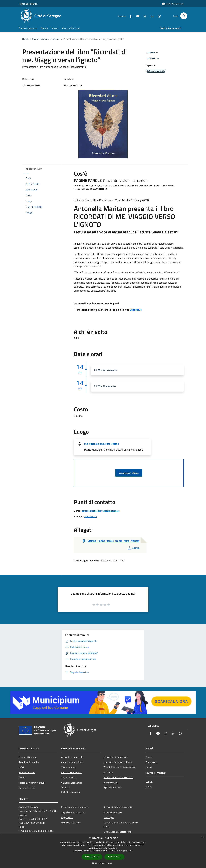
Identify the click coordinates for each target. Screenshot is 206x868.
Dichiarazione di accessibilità (117, 832)
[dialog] (103, 851)
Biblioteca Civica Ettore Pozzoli (102, 444)
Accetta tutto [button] (92, 857)
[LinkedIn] (151, 16)
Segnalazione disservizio (73, 812)
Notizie (149, 757)
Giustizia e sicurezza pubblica (118, 762)
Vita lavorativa (68, 767)
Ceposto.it (136, 310)
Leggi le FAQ (67, 817)
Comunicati (151, 762)
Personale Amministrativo (32, 783)
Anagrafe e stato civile (72, 757)
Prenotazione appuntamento (75, 807)
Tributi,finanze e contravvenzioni (120, 767)
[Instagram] (144, 16)
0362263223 (90, 516)
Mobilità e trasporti (71, 792)
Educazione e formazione (116, 757)
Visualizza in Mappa (129, 473)
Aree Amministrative (29, 762)
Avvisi (149, 767)
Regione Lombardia (28, 4)
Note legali (109, 817)
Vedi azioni (153, 59)
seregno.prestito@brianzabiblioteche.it (101, 511)
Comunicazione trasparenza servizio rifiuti (121, 825)
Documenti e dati (27, 788)
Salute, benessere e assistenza (118, 777)
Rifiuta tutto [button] (115, 857)
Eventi (56, 39)
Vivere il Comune (41, 39)
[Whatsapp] (158, 16)
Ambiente (108, 772)
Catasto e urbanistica (72, 783)
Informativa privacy (113, 812)
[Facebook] (130, 16)
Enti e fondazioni (27, 772)
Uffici (21, 767)
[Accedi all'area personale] (173, 4)
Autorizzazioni (111, 783)
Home (25, 39)
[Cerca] (184, 16)
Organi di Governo (28, 757)
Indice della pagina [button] (34, 169)
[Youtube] (137, 16)
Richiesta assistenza (71, 823)
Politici (22, 778)
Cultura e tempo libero (72, 762)
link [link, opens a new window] (131, 851)
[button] (103, 863)
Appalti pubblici (69, 778)
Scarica (133, 548)
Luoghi (149, 781)
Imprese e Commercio (72, 772)
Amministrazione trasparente (118, 807)
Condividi (153, 53)
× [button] (203, 837)
